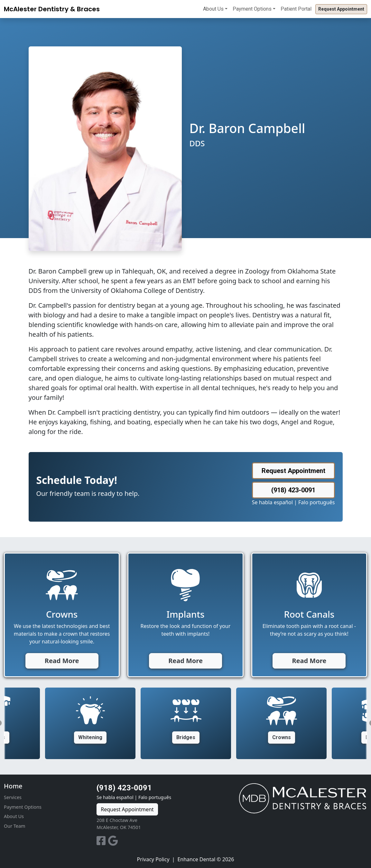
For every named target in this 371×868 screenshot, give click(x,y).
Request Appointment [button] (341, 9)
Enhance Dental (196, 859)
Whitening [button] (90, 737)
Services (13, 797)
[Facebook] (102, 843)
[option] (186, 723)
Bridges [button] (186, 737)
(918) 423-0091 (124, 788)
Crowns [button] (282, 737)
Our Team (14, 826)
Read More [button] (62, 661)
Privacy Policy (153, 859)
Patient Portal (296, 9)
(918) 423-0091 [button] (293, 490)
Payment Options (252, 9)
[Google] (113, 843)
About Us (213, 9)
